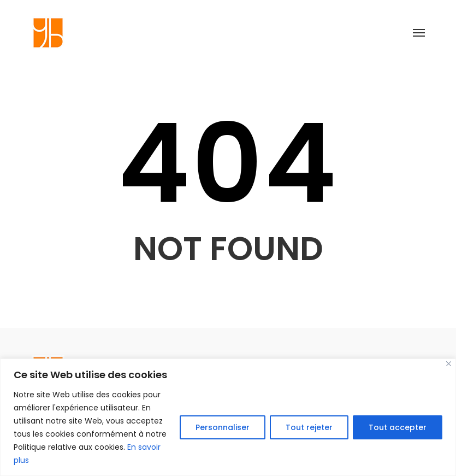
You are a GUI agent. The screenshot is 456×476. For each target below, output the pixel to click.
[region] (228, 417)
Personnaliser (223, 427)
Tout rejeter (309, 427)
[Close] (449, 364)
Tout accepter (398, 427)
